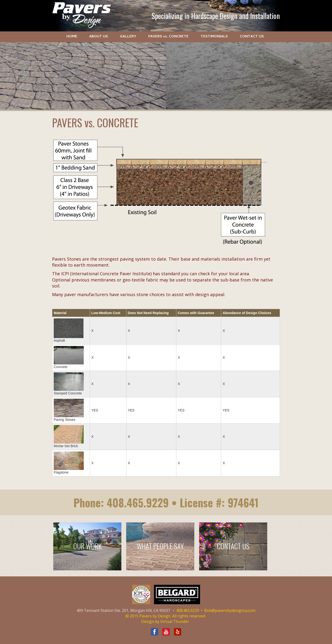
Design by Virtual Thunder (165, 621)
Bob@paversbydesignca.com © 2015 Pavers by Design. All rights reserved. (191, 613)
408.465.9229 (138, 502)
